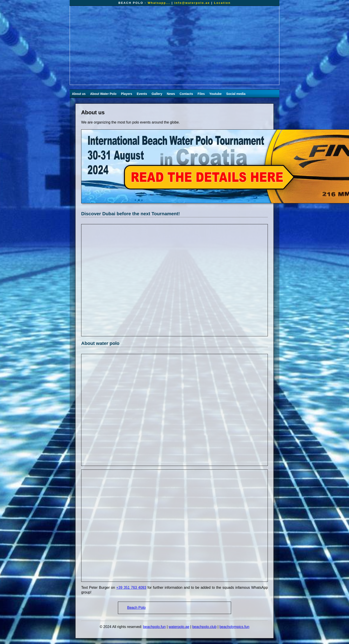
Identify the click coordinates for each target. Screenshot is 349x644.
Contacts (186, 94)
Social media (236, 94)
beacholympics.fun (234, 627)
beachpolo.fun (154, 627)
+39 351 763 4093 (131, 588)
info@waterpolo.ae (192, 3)
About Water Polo (103, 94)
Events (142, 94)
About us (79, 94)
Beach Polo (136, 608)
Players (127, 94)
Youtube (215, 94)
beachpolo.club (204, 627)
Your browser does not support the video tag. (174, 45)
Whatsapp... (159, 3)
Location (222, 3)
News (171, 94)
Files (201, 94)
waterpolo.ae (179, 627)
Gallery (157, 94)
